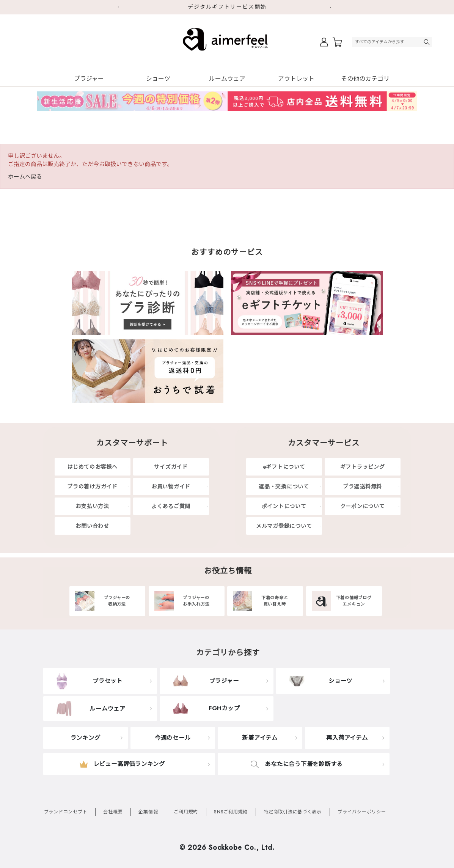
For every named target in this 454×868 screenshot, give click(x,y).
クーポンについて (363, 506)
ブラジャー (89, 79)
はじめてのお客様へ (92, 467)
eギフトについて (284, 467)
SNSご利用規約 (231, 812)
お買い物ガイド (171, 487)
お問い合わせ (92, 526)
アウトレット (296, 79)
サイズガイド (171, 467)
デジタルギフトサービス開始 (227, 7)
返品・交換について (284, 487)
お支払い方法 (92, 506)
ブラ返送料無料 (362, 487)
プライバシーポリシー (362, 812)
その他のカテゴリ (365, 79)
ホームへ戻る (25, 177)
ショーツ (158, 79)
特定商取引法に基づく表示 (293, 812)
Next (333, 7)
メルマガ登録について (284, 526)
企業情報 (148, 812)
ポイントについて (284, 506)
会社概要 (113, 812)
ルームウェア (227, 79)
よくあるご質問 (171, 506)
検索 (427, 42)
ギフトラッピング (363, 467)
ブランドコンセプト (66, 812)
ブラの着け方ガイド (92, 487)
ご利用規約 (186, 812)
